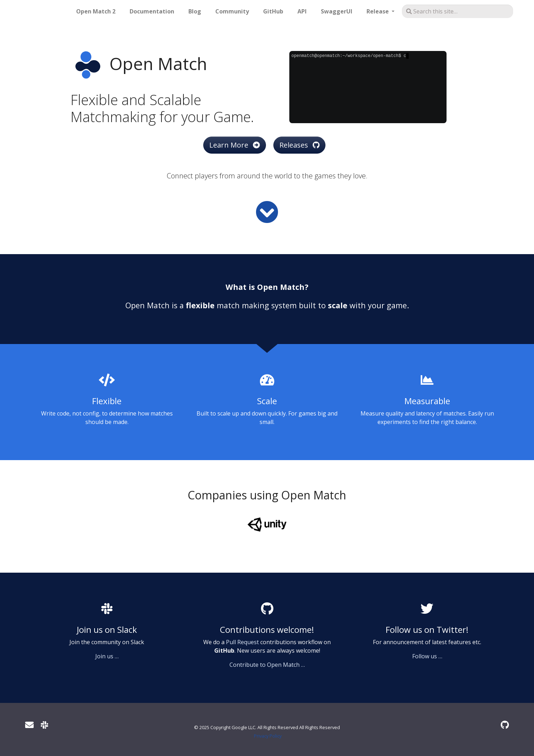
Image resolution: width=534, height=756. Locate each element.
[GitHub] (505, 725)
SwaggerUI (337, 11)
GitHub (273, 11)
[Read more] (267, 212)
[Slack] (44, 725)
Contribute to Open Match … (267, 665)
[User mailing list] (29, 725)
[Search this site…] (458, 11)
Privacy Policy (268, 736)
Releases (299, 145)
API (302, 11)
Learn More (235, 145)
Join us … (107, 656)
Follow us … (427, 656)
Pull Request (242, 642)
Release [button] (378, 11)
